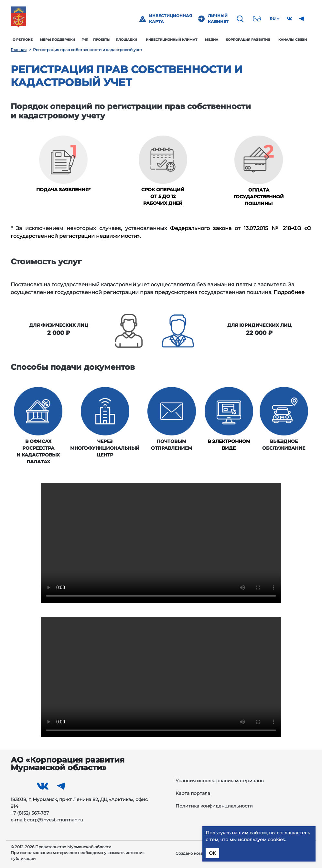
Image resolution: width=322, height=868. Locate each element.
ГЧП (85, 40)
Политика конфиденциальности (214, 806)
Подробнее (289, 292)
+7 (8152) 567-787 (30, 813)
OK (212, 853)
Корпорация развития (248, 40)
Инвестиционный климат (172, 40)
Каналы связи (293, 40)
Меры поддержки (57, 40)
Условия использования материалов (220, 781)
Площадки (126, 40)
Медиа (212, 40)
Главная (19, 50)
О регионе (23, 40)
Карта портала (193, 793)
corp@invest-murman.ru (55, 820)
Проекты (102, 40)
